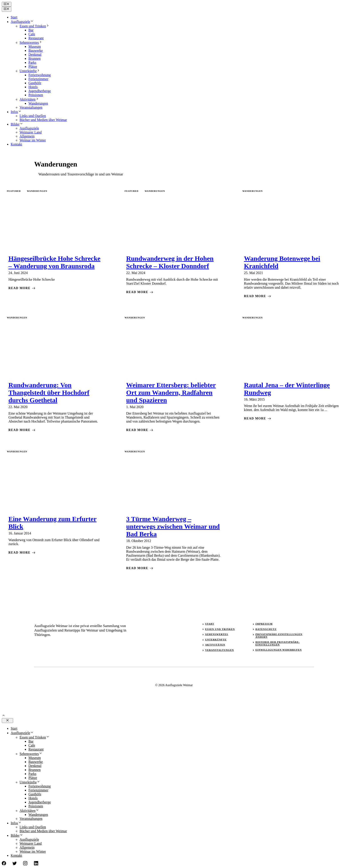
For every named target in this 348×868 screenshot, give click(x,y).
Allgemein (27, 136)
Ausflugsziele (22, 22)
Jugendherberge (40, 91)
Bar (31, 30)
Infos (16, 112)
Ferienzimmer (38, 79)
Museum (35, 47)
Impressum (264, 624)
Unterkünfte (30, 71)
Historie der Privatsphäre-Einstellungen (278, 643)
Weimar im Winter (33, 140)
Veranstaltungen (31, 107)
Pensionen (36, 95)
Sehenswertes (31, 43)
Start (14, 17)
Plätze (33, 67)
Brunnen (35, 59)
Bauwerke (36, 51)
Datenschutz (266, 629)
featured (14, 191)
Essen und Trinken (35, 26)
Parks (32, 63)
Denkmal (35, 55)
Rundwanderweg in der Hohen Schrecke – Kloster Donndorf (170, 262)
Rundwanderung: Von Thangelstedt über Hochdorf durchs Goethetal (49, 392)
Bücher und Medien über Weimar (43, 120)
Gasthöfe (35, 83)
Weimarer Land (31, 132)
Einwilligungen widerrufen (279, 650)
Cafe (32, 34)
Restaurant (36, 38)
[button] (4, 716)
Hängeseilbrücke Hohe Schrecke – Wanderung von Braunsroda (54, 262)
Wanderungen (38, 103)
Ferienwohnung (40, 75)
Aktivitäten (29, 99)
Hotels (33, 87)
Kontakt (16, 144)
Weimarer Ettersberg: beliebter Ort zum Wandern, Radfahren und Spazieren (171, 392)
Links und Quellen (33, 116)
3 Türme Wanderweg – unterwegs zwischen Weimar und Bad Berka (173, 526)
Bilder (17, 124)
